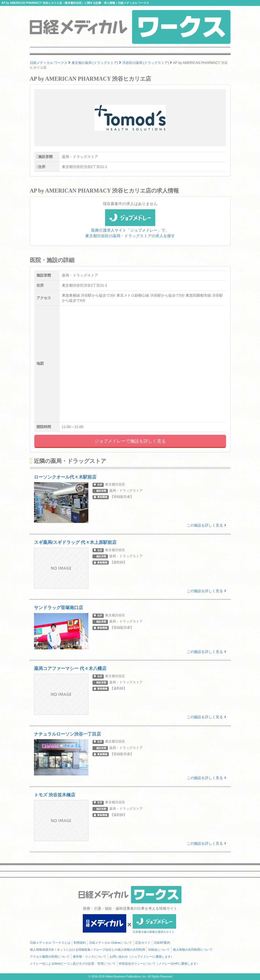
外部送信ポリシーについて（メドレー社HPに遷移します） (159, 964)
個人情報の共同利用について (193, 950)
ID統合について (159, 950)
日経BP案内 (162, 943)
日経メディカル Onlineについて (111, 943)
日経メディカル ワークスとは (50, 943)
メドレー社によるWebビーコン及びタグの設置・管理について (73, 964)
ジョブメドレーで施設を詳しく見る (130, 441)
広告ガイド (143, 943)
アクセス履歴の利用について (50, 957)
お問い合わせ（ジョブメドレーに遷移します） (142, 957)
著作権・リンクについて (90, 957)
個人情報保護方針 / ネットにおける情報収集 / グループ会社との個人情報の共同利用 (88, 950)
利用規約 (80, 943)
